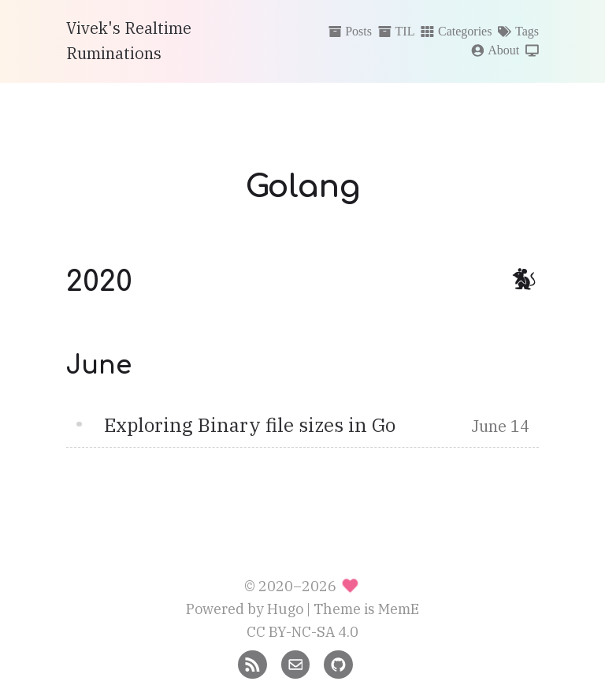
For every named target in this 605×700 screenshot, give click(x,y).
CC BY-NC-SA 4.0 (302, 632)
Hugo (285, 609)
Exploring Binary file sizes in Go (250, 425)
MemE (399, 609)
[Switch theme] (532, 51)
